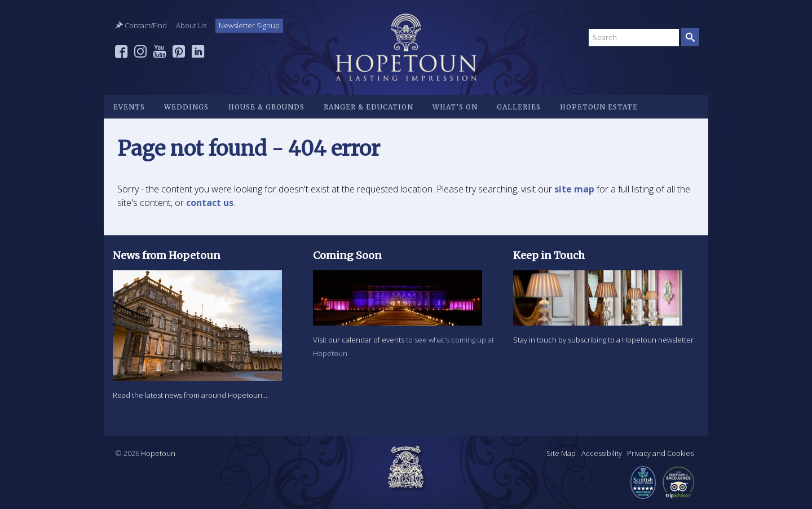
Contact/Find (141, 25)
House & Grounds (266, 107)
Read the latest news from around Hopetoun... (190, 395)
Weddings (186, 107)
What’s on (455, 107)
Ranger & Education (369, 107)
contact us (210, 203)
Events (129, 107)
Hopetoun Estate (599, 107)
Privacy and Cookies (660, 453)
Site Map (561, 453)
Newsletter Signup (249, 25)
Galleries (519, 107)
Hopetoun (406, 47)
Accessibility (602, 453)
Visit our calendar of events (359, 340)
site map (574, 189)
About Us (191, 25)
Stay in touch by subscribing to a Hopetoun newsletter (603, 340)
